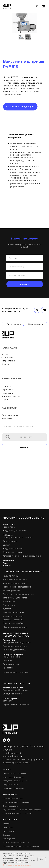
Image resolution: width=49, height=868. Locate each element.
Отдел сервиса (11, 698)
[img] (8, 437)
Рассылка (23, 448)
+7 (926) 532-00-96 (13, 324)
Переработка (8, 390)
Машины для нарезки (14, 583)
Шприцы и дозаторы (13, 620)
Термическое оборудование (17, 587)
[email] (25, 276)
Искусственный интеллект (13, 777)
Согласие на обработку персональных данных (21, 846)
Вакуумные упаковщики (15, 531)
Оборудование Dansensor (16, 690)
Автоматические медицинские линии (22, 556)
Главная (5, 355)
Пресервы (8, 668)
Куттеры (7, 609)
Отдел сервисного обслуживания (16, 802)
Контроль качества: (13, 688)
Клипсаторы (9, 601)
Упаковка (6, 386)
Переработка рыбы (13, 654)
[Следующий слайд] (41, 22)
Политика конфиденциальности (17, 426)
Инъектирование (11, 590)
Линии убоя (9, 640)
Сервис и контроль (16, 684)
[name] (25, 258)
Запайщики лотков (12, 552)
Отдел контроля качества (13, 799)
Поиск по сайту (24, 437)
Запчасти (7, 701)
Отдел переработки (11, 806)
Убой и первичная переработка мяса (16, 635)
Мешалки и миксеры (13, 612)
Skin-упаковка (10, 541)
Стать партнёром (9, 839)
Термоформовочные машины (17, 538)
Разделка (7, 660)
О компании (7, 358)
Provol (6, 563)
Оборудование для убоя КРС (17, 642)
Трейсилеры (9, 527)
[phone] (25, 267)
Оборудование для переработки (16, 781)
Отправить (25, 284)
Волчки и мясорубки (13, 623)
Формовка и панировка (15, 579)
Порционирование (12, 657)
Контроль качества (11, 396)
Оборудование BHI (12, 694)
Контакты (6, 364)
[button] (37, 6)
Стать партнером (10, 415)
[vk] (9, 740)
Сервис (5, 400)
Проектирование (11, 664)
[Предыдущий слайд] (8, 22)
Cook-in (6, 545)
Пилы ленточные (11, 576)
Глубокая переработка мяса (23, 572)
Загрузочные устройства (15, 598)
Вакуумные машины (13, 549)
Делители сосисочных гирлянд (18, 594)
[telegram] (4, 740)
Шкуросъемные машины (15, 627)
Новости (6, 824)
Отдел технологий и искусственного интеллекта (22, 810)
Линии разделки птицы (15, 650)
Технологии (7, 393)
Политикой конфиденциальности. (17, 865)
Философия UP (9, 419)
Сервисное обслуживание (16, 704)
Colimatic (8, 535)
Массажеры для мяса (13, 616)
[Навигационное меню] (44, 6)
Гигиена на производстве (15, 672)
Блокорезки (9, 605)
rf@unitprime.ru (35, 324)
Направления (8, 361)
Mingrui (7, 565)
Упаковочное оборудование (23, 518)
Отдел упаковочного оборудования (17, 813)
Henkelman (8, 561)
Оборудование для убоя (15, 646)
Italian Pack (9, 524)
